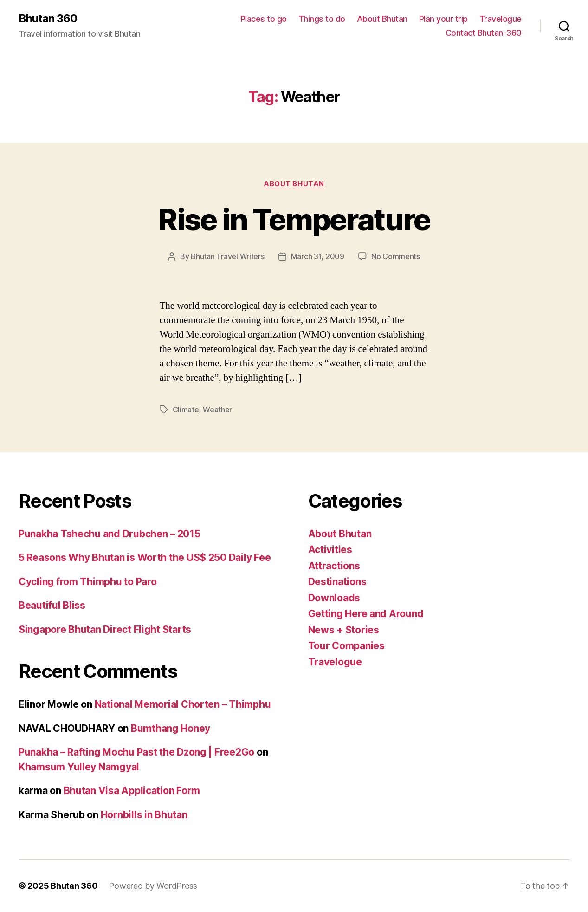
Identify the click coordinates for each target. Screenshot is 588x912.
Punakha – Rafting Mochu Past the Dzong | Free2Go (136, 752)
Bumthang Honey (171, 728)
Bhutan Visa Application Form (132, 791)
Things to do (322, 19)
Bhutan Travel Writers (227, 256)
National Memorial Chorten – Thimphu (183, 704)
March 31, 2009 (318, 256)
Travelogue (501, 19)
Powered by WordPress (153, 886)
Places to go (264, 19)
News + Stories (344, 630)
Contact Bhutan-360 (484, 33)
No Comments (396, 256)
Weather (217, 410)
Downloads (334, 598)
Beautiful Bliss (52, 605)
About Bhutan (382, 19)
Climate (186, 410)
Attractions (334, 566)
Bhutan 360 (48, 19)
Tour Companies (346, 646)
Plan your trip (443, 19)
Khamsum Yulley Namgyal (79, 767)
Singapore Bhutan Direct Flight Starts (105, 629)
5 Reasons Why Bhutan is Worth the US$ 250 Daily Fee (145, 557)
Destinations (337, 582)
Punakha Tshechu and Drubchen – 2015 (110, 534)
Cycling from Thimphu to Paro (87, 582)
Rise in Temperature (294, 219)
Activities (330, 550)
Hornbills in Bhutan (144, 815)
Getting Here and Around (366, 614)
